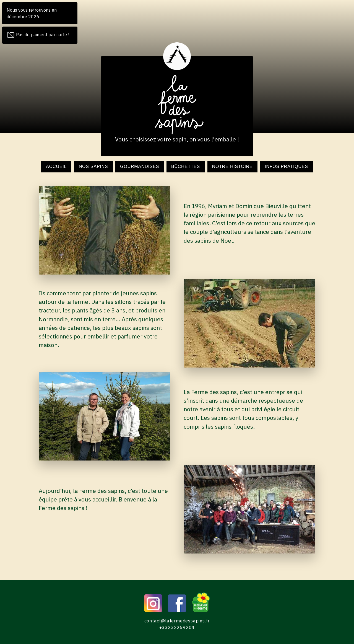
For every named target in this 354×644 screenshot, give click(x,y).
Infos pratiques (286, 166)
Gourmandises (140, 166)
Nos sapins (93, 166)
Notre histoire (232, 166)
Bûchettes (186, 166)
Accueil (56, 166)
